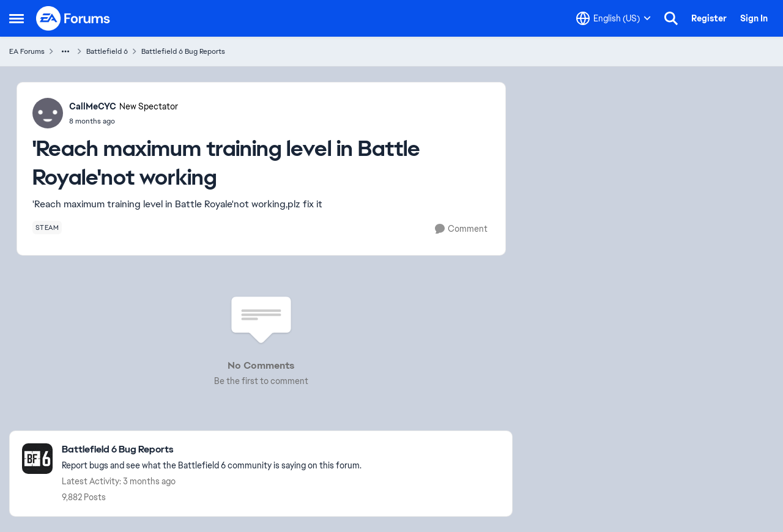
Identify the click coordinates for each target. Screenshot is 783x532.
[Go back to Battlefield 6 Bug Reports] (212, 450)
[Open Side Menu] (17, 18)
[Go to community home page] (73, 18)
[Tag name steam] (47, 227)
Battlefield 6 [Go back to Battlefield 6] (107, 51)
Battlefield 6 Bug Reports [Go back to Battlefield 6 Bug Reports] (183, 51)
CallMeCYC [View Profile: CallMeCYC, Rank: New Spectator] (93, 106)
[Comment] (461, 229)
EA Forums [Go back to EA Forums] (27, 51)
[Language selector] (614, 18)
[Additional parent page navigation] (65, 51)
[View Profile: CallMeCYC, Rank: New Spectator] (48, 113)
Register (709, 18)
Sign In (754, 18)
